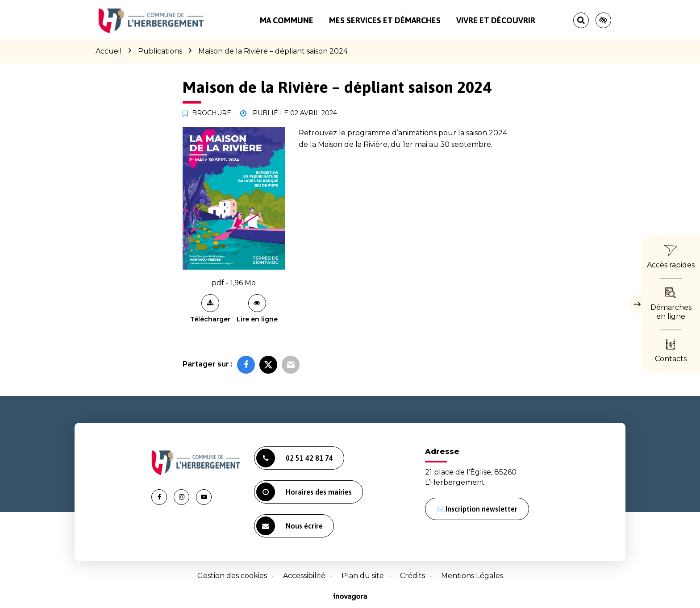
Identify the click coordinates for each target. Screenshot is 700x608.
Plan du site (363, 576)
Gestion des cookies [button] (232, 576)
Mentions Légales (472, 576)
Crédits (412, 576)
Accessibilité (304, 576)
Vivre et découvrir (496, 20)
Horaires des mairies (304, 492)
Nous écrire (290, 526)
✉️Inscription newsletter (477, 509)
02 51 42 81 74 (295, 458)
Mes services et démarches (385, 20)
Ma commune (287, 20)
